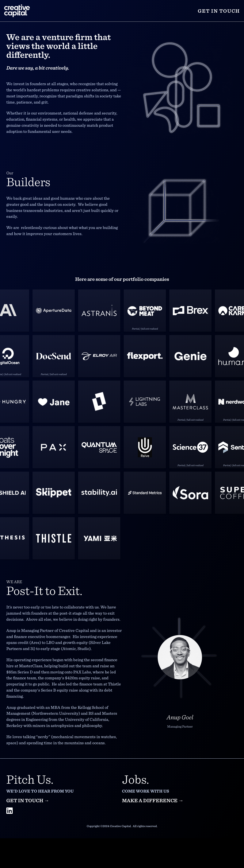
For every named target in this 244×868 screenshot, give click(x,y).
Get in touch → (28, 800)
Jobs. (136, 779)
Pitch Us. (30, 779)
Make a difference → (153, 800)
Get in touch (219, 11)
